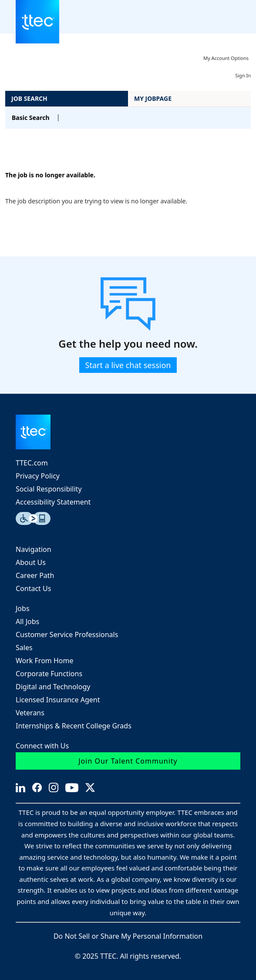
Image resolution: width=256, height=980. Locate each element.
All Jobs (27, 621)
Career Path (35, 575)
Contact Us (33, 588)
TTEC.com (32, 463)
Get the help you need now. (128, 344)
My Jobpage (153, 98)
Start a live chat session (128, 365)
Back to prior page (32, 149)
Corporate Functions (49, 674)
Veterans (30, 713)
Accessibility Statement (53, 502)
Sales (24, 648)
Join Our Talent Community (128, 761)
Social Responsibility (49, 489)
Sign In (243, 75)
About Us (31, 562)
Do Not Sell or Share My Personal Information (128, 936)
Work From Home (44, 661)
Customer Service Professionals (67, 635)
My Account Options (226, 58)
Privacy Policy (38, 476)
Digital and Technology (53, 687)
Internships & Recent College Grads (74, 726)
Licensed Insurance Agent (58, 700)
